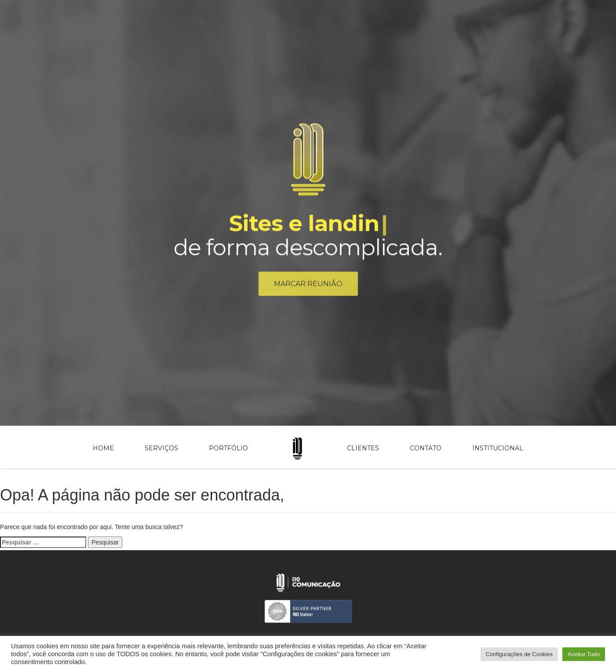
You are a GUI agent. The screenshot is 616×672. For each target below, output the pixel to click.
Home (103, 448)
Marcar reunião (308, 285)
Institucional (498, 448)
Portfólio (228, 448)
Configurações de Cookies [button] (519, 654)
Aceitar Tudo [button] (584, 654)
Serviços (161, 448)
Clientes (363, 448)
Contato (426, 448)
